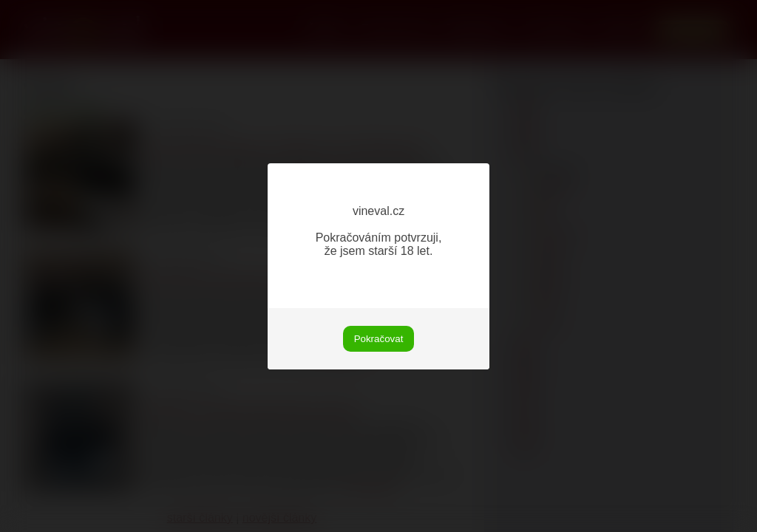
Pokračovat (379, 339)
